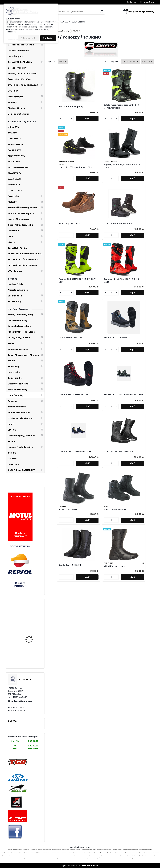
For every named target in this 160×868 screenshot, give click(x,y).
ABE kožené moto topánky (59, 110)
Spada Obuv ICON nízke (139, 302)
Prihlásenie (132, 2)
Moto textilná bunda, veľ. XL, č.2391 (32, 656)
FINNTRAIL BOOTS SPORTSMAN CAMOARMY (138, 238)
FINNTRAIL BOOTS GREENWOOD (85, 238)
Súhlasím (48, 38)
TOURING (76, 31)
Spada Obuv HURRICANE (83, 363)
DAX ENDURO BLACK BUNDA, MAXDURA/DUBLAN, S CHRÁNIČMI (30, 637)
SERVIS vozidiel (78, 22)
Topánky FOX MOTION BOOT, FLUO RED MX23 (140, 175)
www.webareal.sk (90, 866)
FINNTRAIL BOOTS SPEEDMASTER (112, 238)
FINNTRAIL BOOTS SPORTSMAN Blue (59, 301)
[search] (102, 12)
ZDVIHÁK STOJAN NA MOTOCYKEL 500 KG (30, 610)
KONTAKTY (65, 22)
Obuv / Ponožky (63, 31)
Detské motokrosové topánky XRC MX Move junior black (88, 110)
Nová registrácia (147, 2)
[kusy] (55, 129)
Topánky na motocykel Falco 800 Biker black (140, 112)
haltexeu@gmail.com (22, 701)
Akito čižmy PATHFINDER (109, 365)
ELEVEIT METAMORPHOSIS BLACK (85, 301)
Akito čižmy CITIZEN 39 (61, 175)
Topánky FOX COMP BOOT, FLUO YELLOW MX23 (113, 175)
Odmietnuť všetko (29, 38)
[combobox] (130, 61)
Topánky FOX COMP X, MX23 (61, 238)
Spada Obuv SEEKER (113, 302)
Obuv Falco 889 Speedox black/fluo (113, 114)
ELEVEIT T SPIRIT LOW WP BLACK (87, 175)
